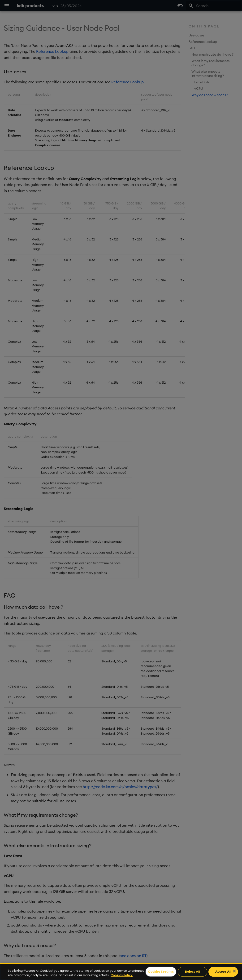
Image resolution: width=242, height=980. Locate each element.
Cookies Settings (161, 972)
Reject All (193, 972)
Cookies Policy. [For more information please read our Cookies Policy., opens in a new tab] (122, 975)
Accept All (223, 972)
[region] (121, 972)
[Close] (234, 971)
